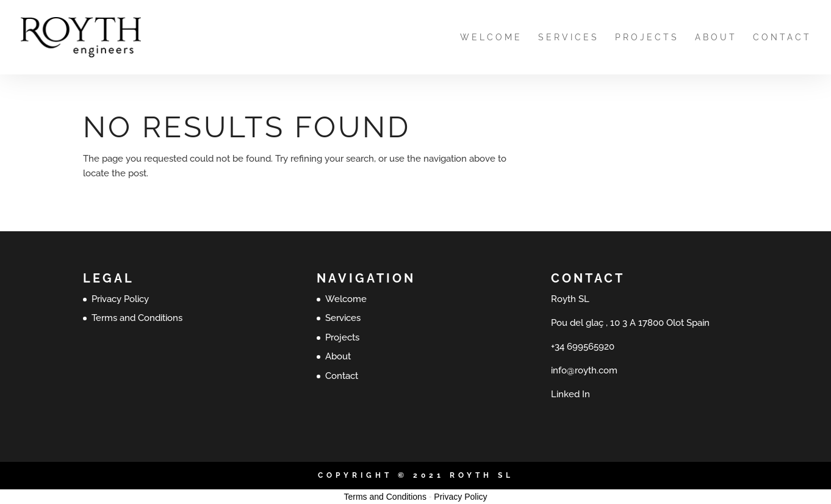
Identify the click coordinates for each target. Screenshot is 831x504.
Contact (782, 38)
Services (569, 38)
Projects (647, 38)
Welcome (491, 38)
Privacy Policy (120, 299)
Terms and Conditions (137, 318)
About (716, 38)
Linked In (570, 394)
